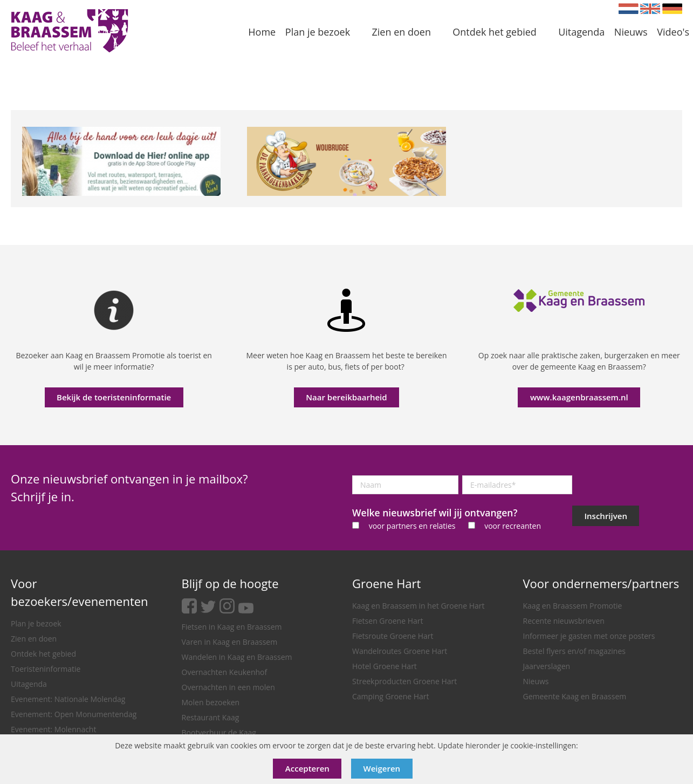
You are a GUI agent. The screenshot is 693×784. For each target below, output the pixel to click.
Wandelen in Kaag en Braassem (237, 657)
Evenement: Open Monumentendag (74, 714)
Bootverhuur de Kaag (219, 732)
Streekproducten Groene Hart (404, 681)
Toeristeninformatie (46, 669)
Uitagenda (29, 684)
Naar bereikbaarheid (346, 397)
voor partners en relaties (412, 526)
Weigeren (382, 768)
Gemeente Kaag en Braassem (575, 696)
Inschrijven (606, 516)
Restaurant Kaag (211, 717)
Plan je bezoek (36, 623)
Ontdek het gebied (43, 654)
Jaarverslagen (547, 666)
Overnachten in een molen (228, 687)
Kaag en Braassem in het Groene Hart (418, 606)
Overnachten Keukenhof (225, 672)
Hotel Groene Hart (385, 666)
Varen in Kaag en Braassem (230, 642)
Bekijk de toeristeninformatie (114, 397)
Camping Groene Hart (391, 696)
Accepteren (307, 768)
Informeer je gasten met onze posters (589, 636)
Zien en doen (34, 639)
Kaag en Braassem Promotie (573, 606)
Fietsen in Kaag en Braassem (232, 627)
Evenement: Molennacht (53, 729)
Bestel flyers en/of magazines (574, 651)
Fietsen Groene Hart (387, 621)
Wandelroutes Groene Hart (400, 651)
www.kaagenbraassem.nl (579, 397)
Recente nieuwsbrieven (564, 621)
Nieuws (536, 681)
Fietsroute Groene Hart (393, 636)
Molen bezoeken (211, 702)
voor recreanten (513, 526)
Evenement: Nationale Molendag (68, 699)
